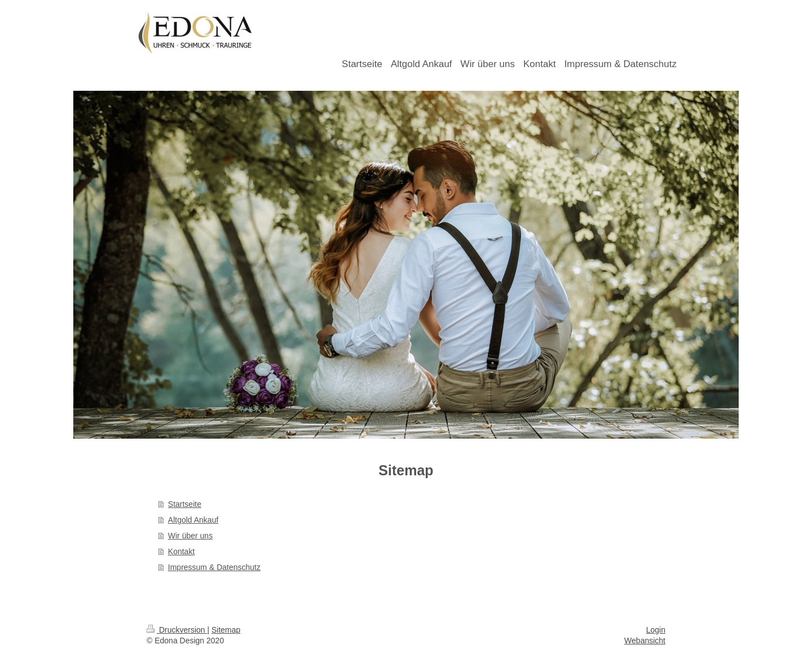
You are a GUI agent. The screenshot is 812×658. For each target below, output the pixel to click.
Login (656, 630)
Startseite (185, 504)
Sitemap (226, 630)
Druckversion (177, 630)
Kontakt (181, 551)
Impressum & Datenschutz (214, 567)
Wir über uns (190, 536)
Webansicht (645, 641)
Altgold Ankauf (193, 520)
